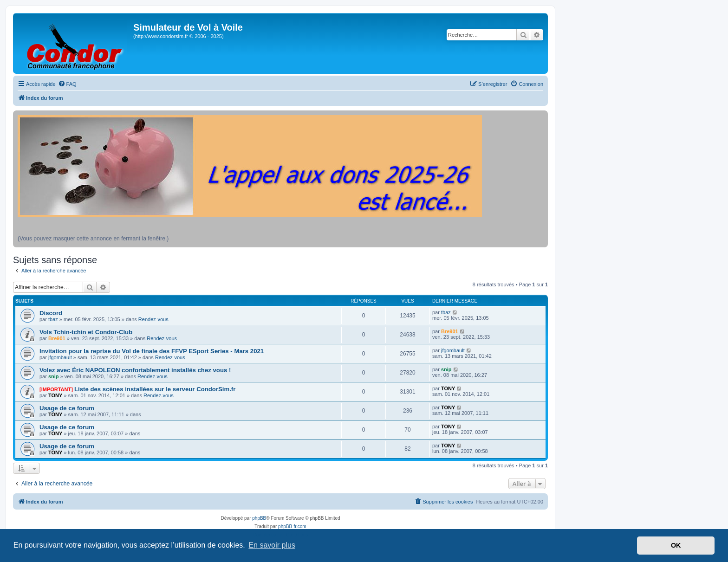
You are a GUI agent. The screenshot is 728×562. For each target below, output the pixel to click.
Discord (51, 313)
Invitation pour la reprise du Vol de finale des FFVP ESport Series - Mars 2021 (152, 351)
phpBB (259, 518)
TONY (55, 395)
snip (54, 376)
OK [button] (676, 545)
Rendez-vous (153, 319)
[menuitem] (67, 84)
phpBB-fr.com (292, 526)
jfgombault (60, 357)
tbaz (53, 319)
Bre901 (57, 338)
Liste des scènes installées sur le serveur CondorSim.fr (155, 389)
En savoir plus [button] (272, 545)
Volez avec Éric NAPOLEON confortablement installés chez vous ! (135, 370)
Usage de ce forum (67, 408)
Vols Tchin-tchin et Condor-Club (86, 332)
